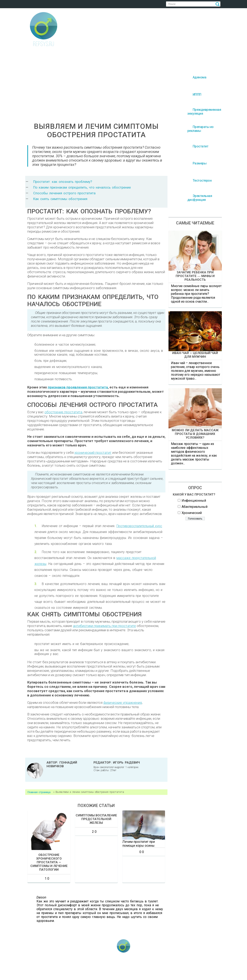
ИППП (70, 968)
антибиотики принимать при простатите (104, 626)
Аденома (49, 968)
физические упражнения (123, 703)
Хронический (192, 513)
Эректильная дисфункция (140, 974)
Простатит (178, 968)
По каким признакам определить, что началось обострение (82, 187)
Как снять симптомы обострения (60, 199)
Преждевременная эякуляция (103, 968)
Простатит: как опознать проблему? (63, 182)
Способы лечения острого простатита (64, 193)
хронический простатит (93, 453)
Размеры (201, 968)
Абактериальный (195, 507)
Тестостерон (106, 974)
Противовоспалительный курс (139, 526)
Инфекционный (194, 501)
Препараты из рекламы (146, 968)
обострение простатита (63, 412)
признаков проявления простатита (78, 387)
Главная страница (39, 792)
